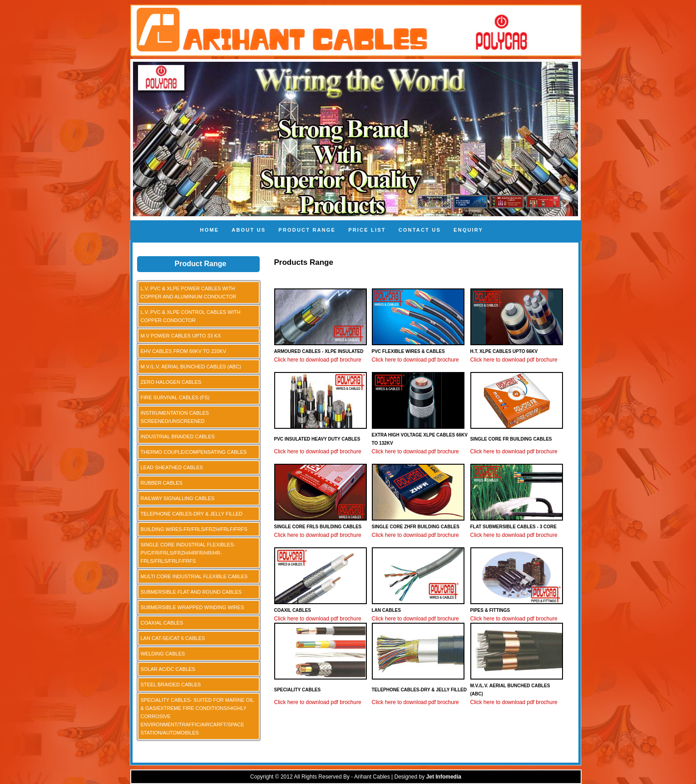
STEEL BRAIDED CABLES (171, 685)
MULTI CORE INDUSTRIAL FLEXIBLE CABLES (194, 576)
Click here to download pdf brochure (318, 360)
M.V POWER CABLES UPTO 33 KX (181, 336)
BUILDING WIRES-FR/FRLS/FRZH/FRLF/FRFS (194, 529)
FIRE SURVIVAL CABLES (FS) (175, 397)
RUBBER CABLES (162, 483)
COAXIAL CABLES (162, 623)
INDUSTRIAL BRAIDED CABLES (178, 437)
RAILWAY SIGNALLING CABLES (178, 498)
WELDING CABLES (163, 654)
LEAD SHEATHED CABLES (172, 467)
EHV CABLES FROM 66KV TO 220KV (184, 351)
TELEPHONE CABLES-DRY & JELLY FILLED (192, 514)
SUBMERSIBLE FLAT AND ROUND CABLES (191, 592)
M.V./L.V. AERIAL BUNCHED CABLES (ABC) (191, 367)
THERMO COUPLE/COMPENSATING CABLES (194, 452)
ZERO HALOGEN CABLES (171, 382)
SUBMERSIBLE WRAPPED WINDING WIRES (193, 607)
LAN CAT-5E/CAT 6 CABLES (173, 638)
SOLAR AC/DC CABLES (168, 669)
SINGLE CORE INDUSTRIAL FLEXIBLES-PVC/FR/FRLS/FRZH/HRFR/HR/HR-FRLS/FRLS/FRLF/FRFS (188, 553)
